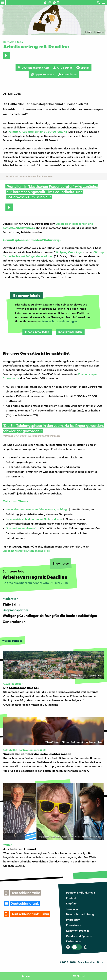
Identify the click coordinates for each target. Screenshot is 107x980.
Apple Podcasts (42, 74)
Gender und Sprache (79, 936)
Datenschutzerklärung (80, 914)
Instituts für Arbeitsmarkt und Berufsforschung (37, 132)
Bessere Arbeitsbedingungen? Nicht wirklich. (34, 519)
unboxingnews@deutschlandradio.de (26, 551)
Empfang (72, 903)
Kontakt (71, 898)
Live (27, 976)
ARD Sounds (63, 68)
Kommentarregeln (77, 930)
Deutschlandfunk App (33, 68)
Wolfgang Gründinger (69, 252)
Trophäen (72, 909)
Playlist (81, 976)
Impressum (73, 920)
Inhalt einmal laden (37, 332)
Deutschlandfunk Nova (80, 892)
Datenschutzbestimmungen (59, 321)
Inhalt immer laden (70, 332)
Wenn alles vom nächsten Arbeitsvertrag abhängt (37, 509)
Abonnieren (67, 74)
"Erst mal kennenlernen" (21, 528)
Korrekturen (74, 925)
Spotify (83, 68)
